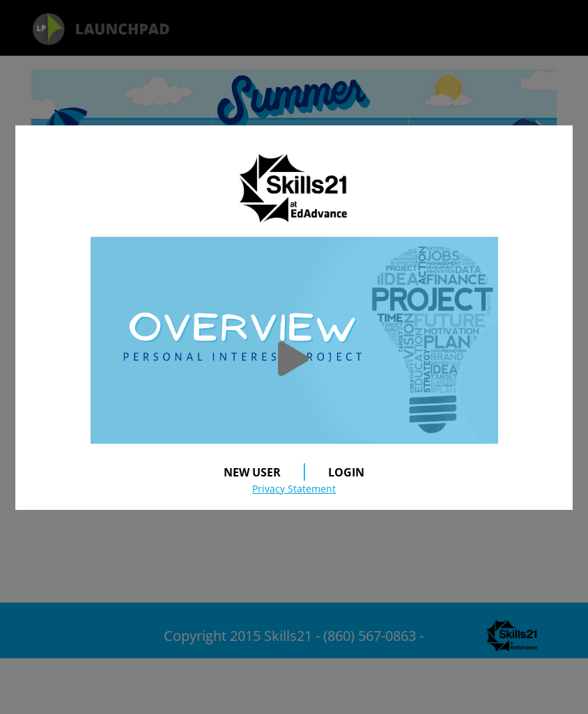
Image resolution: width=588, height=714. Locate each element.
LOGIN (346, 472)
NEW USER (252, 472)
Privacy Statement (294, 489)
